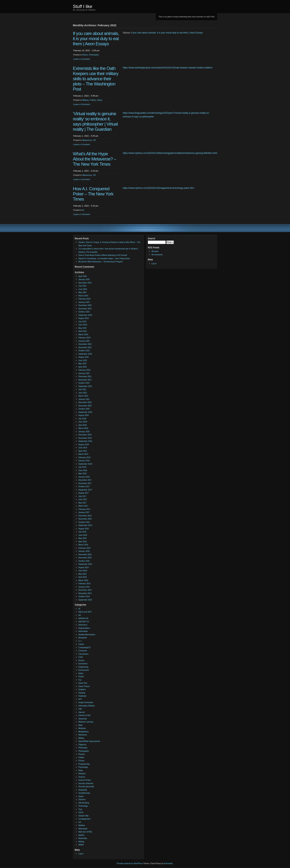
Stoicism (82, 800)
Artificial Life (83, 618)
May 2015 (82, 574)
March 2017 (83, 506)
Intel (80, 709)
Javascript (83, 719)
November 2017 (85, 483)
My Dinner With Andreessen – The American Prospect (101, 262)
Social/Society (84, 793)
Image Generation (86, 702)
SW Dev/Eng (84, 803)
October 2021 (84, 383)
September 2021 (85, 386)
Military (85, 100)
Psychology (83, 767)
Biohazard (83, 638)
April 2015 (83, 577)
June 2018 (83, 470)
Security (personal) (86, 787)
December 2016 (85, 516)
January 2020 (84, 432)
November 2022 (85, 347)
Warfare (82, 825)
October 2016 (84, 522)
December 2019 (85, 435)
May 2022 (82, 364)
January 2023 (84, 341)
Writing (81, 842)
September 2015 (85, 564)
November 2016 (85, 519)
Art (80, 615)
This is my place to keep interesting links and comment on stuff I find (186, 17)
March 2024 (83, 296)
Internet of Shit (84, 715)
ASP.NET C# (84, 622)
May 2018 (82, 474)
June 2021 (83, 393)
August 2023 (84, 318)
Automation (83, 631)
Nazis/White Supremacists (89, 741)
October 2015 (84, 561)
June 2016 (83, 535)
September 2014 (85, 600)
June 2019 (83, 448)
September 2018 (85, 464)
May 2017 (82, 503)
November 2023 (85, 309)
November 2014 (85, 593)
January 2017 (84, 512)
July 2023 (82, 322)
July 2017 (82, 496)
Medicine (82, 728)
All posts (155, 251)
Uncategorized (84, 819)
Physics (82, 754)
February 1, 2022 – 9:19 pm (86, 206)
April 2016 (83, 542)
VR (94, 140)
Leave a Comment (82, 59)
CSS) (81, 657)
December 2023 (85, 305)
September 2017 (85, 490)
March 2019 (83, 454)
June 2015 (83, 571)
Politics (93, 100)
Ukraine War (84, 816)
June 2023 (83, 325)
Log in (81, 854)
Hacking (82, 693)
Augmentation (84, 628)
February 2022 (84, 370)
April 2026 (83, 276)
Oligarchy (82, 745)
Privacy (81, 761)
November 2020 (85, 406)
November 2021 (85, 380)
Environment (84, 670)
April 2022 (83, 367)
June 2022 (83, 360)
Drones (81, 660)
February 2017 (84, 509)
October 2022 (84, 351)
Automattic (168, 863)
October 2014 (84, 597)
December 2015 (85, 555)
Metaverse (87, 140)
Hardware (82, 696)
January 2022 (84, 373)
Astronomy (83, 625)
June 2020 (83, 422)
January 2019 (84, 461)
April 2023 (83, 331)
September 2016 (85, 525)
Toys (80, 809)
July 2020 (82, 419)
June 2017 (83, 499)
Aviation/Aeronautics (87, 635)
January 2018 (84, 477)
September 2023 (85, 315)
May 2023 (82, 328)
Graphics (82, 690)
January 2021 (84, 399)
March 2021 (83, 396)
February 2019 (84, 457)
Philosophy (94, 55)
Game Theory (84, 686)
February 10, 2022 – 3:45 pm (86, 50)
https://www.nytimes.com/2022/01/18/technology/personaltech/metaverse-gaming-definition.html (170, 153)
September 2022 (85, 354)
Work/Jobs (83, 838)
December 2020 (85, 402)
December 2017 (85, 480)
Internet (82, 712)
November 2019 (85, 438)
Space (81, 796)
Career (81, 644)
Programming (84, 764)
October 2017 (84, 487)
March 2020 (83, 428)
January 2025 (84, 279)
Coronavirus (83, 654)
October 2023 (84, 312)
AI (83, 210)
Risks (100, 100)
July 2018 (82, 467)
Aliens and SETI (85, 612)
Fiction (81, 677)
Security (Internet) (86, 783)
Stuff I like (83, 6)
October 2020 (84, 409)
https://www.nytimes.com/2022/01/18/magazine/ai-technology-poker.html (158, 188)
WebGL (82, 835)
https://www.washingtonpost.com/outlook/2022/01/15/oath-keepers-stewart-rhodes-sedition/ (168, 68)
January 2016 (84, 551)
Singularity (83, 790)
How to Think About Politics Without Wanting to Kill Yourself (103, 255)
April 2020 (83, 425)
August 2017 (84, 493)
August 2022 (84, 357)
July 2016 (82, 532)
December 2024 (85, 283)
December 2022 (85, 344)
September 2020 (85, 412)
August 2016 (84, 529)
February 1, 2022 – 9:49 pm (86, 96)
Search (151, 238)
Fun (80, 680)
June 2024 (83, 289)
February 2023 (84, 338)
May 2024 (82, 292)
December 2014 (85, 590)
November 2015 (85, 558)
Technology (83, 806)
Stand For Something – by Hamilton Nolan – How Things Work (104, 259)
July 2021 (82, 389)
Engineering (83, 667)
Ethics (85, 55)
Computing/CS (84, 648)
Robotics (82, 774)
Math (80, 725)
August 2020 (84, 415)
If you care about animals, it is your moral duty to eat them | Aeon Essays (96, 39)
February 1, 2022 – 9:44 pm (86, 136)
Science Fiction (85, 780)
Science (82, 777)
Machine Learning (86, 722)
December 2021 (85, 377)
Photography (84, 751)
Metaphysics (84, 732)
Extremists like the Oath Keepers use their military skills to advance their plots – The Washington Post (96, 79)
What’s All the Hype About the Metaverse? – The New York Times (95, 159)
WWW (81, 845)
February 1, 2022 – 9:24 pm (86, 171)
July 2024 (82, 286)
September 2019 (85, 441)
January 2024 (84, 302)
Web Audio (83, 829)
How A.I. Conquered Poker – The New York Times (93, 194)
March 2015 (83, 580)
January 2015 (84, 587)
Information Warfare (87, 706)
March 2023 (83, 335)
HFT (80, 699)
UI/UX (81, 812)
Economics (83, 664)
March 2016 (83, 545)
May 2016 (82, 538)
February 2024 (84, 299)
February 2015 (84, 584)
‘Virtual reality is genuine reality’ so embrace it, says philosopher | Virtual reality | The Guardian (95, 121)
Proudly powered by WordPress (130, 863)
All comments (157, 255)
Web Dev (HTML (85, 832)
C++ (80, 641)
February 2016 (84, 548)
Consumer (83, 651)
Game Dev (83, 683)
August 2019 (84, 445)
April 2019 (83, 451)
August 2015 (84, 567)
